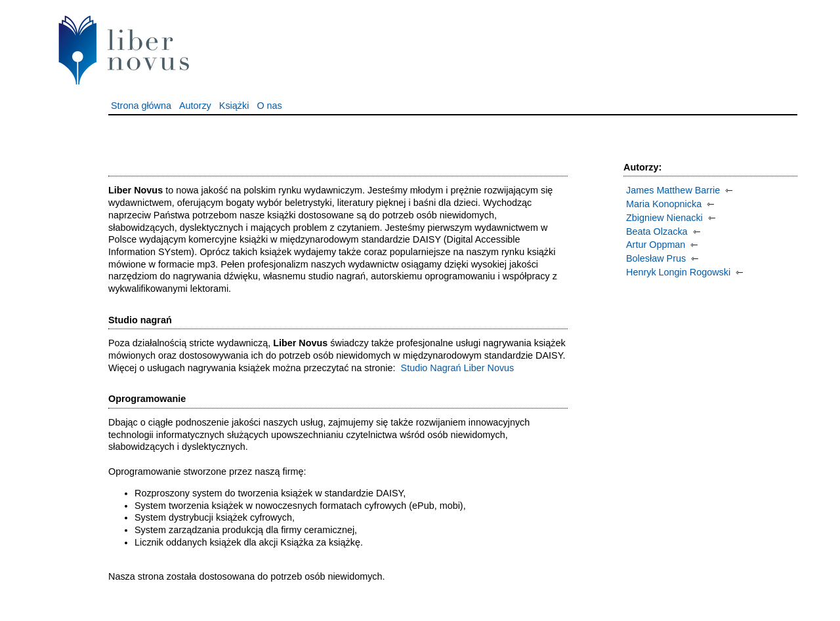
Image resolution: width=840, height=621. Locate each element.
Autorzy (195, 106)
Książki (234, 106)
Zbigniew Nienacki (664, 218)
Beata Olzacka (657, 231)
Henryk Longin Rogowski (678, 272)
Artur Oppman (656, 245)
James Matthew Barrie (673, 190)
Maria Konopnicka (664, 204)
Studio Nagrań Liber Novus (458, 368)
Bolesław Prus (656, 258)
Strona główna (141, 106)
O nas (269, 106)
